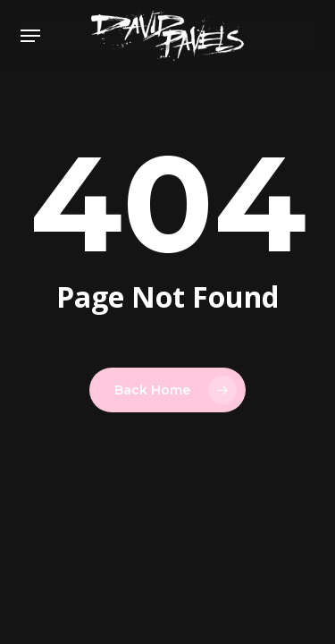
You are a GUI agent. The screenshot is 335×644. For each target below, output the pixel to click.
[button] (30, 36)
